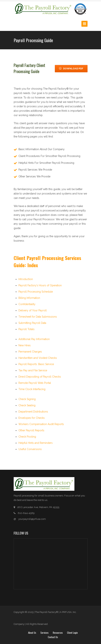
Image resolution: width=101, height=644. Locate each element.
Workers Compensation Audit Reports (41, 424)
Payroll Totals (26, 329)
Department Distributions (33, 412)
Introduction (26, 279)
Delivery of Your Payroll (33, 310)
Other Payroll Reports (31, 430)
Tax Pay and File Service (33, 370)
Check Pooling (27, 437)
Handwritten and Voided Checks (38, 358)
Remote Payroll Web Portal (35, 383)
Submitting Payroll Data (32, 323)
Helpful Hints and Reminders (36, 443)
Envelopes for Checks (32, 418)
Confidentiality (27, 304)
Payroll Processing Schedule (36, 292)
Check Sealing (27, 405)
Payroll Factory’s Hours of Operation (40, 285)
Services (44, 633)
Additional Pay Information (34, 339)
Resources (58, 633)
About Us (32, 633)
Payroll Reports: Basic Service (36, 364)
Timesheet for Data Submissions (38, 317)
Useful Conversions (30, 449)
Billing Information (29, 298)
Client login (72, 633)
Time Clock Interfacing (32, 389)
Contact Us (53, 637)
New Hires (25, 345)
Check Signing (27, 399)
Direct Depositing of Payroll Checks (40, 377)
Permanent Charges (30, 352)
